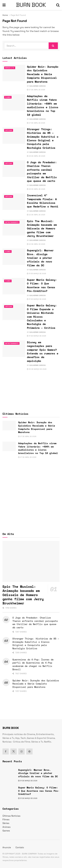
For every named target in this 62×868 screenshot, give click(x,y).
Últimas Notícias (11, 816)
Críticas (9, 130)
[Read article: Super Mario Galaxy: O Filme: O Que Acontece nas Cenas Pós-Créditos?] (14, 286)
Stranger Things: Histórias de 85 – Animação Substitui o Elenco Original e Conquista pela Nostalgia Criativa (43, 138)
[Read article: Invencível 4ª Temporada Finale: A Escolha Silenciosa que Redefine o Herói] (14, 202)
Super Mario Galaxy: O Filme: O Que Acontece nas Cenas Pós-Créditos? (42, 285)
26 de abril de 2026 (36, 156)
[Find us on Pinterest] (29, 751)
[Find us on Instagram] (21, 751)
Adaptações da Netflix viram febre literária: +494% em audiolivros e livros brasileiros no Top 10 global (43, 105)
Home (5, 15)
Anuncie (7, 847)
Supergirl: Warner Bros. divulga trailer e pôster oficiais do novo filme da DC (40, 258)
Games (6, 831)
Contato (20, 847)
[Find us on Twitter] (14, 751)
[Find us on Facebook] (6, 751)
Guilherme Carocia (38, 86)
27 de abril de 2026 (36, 90)
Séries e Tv (10, 68)
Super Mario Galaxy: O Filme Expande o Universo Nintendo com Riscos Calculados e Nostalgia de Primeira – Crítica (42, 316)
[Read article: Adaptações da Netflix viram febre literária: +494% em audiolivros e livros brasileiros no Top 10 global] (14, 102)
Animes (7, 827)
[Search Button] (58, 5)
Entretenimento (12, 222)
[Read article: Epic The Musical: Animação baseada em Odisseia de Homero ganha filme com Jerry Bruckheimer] (14, 227)
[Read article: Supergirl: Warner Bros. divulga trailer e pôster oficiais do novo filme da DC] (14, 257)
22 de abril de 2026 (36, 215)
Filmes (8, 97)
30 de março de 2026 (37, 369)
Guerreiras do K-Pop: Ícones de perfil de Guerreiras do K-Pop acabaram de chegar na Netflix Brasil (33, 664)
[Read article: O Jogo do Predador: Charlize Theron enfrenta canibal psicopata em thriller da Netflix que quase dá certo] (14, 169)
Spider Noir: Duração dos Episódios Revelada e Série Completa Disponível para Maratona (43, 74)
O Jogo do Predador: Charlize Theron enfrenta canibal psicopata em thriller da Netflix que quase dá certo (42, 172)
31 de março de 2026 (36, 274)
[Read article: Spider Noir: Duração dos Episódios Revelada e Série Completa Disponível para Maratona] (14, 73)
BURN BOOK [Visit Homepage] (31, 5)
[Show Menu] (4, 5)
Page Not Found (18, 15)
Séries (6, 823)
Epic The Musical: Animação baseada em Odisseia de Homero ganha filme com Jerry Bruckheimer (42, 229)
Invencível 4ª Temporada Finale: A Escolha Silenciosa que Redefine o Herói (43, 201)
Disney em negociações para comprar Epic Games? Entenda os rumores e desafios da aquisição (43, 352)
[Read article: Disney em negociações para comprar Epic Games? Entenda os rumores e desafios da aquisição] (14, 349)
